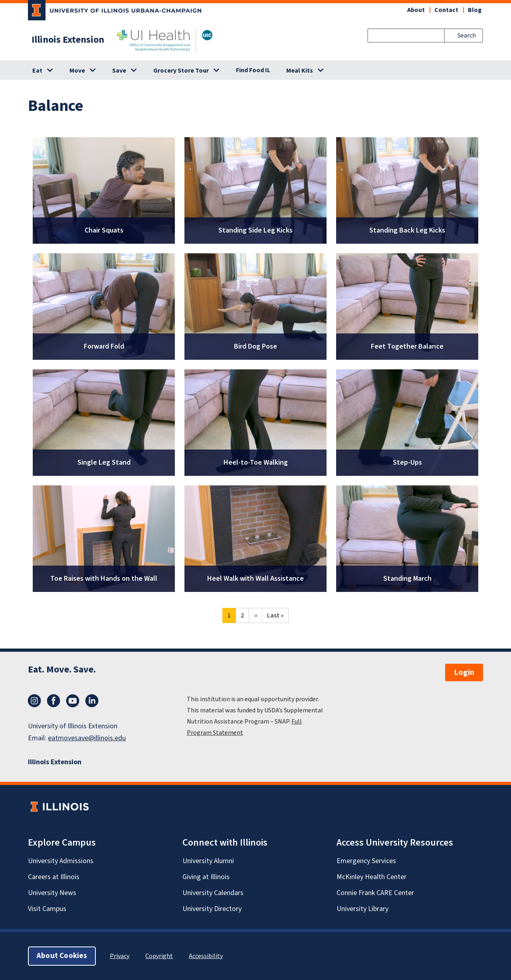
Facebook (53, 701)
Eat (37, 71)
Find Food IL (253, 70)
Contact (446, 10)
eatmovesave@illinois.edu (87, 738)
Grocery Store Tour (181, 71)
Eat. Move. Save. (62, 669)
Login (464, 672)
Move (77, 71)
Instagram (34, 701)
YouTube (73, 701)
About (416, 10)
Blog (475, 10)
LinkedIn (92, 701)
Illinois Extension (68, 40)
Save (119, 71)
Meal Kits (300, 71)
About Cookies (62, 956)
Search (467, 35)
